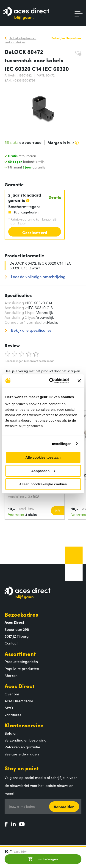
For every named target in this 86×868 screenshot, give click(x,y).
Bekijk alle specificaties (31, 330)
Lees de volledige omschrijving (38, 277)
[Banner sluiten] (79, 381)
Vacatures (13, 715)
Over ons (12, 694)
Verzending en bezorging (26, 740)
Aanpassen (43, 471)
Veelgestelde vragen (22, 754)
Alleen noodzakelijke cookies (43, 484)
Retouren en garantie (22, 747)
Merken (11, 675)
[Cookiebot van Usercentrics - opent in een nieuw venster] (51, 381)
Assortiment (20, 654)
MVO (9, 708)
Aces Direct (19, 686)
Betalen (11, 733)
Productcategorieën (21, 661)
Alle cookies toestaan (43, 457)
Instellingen (62, 444)
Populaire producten (22, 668)
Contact (11, 643)
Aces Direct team (19, 701)
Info (58, 510)
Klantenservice (24, 725)
